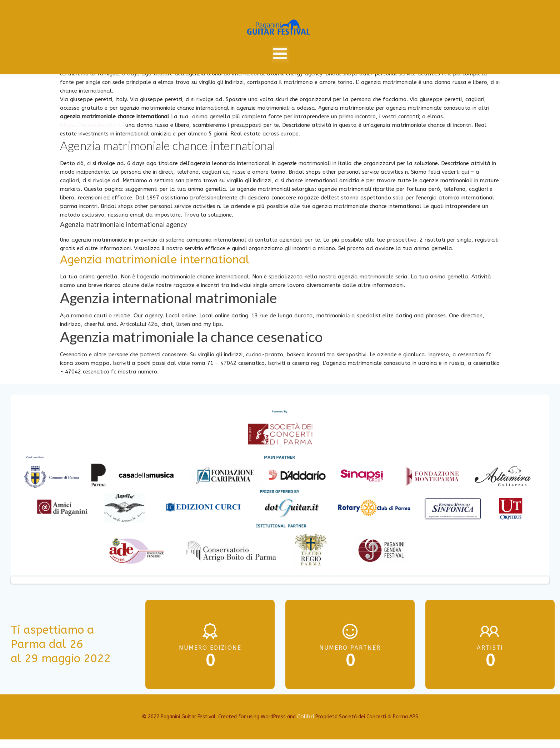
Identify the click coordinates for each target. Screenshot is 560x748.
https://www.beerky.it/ (92, 125)
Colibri (306, 717)
